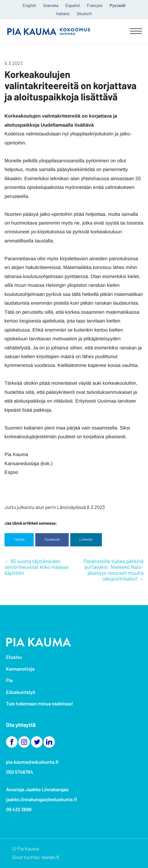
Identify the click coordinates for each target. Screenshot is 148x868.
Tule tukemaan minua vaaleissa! (39, 704)
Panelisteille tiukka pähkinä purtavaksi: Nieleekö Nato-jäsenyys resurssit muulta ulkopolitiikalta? (113, 570)
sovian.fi (50, 857)
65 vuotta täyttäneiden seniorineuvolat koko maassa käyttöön (36, 567)
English (29, 5)
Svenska (51, 5)
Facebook (52, 539)
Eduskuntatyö (21, 692)
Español (73, 5)
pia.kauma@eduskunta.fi (32, 762)
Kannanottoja (20, 669)
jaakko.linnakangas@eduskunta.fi (42, 800)
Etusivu (14, 657)
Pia (9, 680)
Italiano (63, 13)
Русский (118, 5)
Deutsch (84, 13)
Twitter (19, 539)
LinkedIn (86, 539)
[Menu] (136, 32)
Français (95, 5)
